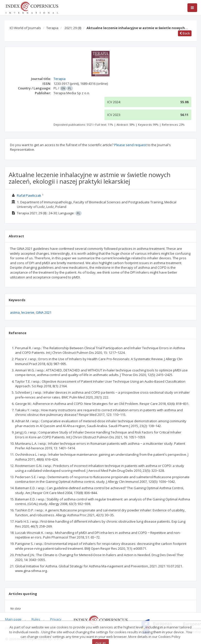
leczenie (28, 312)
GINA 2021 (44, 312)
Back (185, 33)
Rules (36, 619)
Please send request (130, 145)
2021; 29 (73, 28)
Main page (13, 619)
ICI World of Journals (25, 28)
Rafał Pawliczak (29, 195)
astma (15, 312)
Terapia (52, 28)
